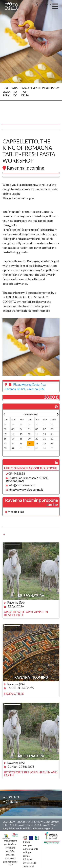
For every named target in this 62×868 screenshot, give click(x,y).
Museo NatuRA (31, 596)
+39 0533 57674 (41, 825)
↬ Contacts (12, 797)
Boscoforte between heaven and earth (31, 774)
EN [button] (47, 5)
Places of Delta (25, 92)
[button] (37, 5)
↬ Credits (10, 802)
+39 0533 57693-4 (17, 825)
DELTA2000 (9, 822)
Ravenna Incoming (31, 677)
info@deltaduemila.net (14, 828)
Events (36, 88)
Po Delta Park (6, 92)
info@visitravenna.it (22, 485)
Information (51, 88)
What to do (15, 92)
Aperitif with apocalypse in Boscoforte (26, 613)
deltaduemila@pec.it (42, 828)
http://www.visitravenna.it (26, 489)
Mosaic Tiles (15, 512)
